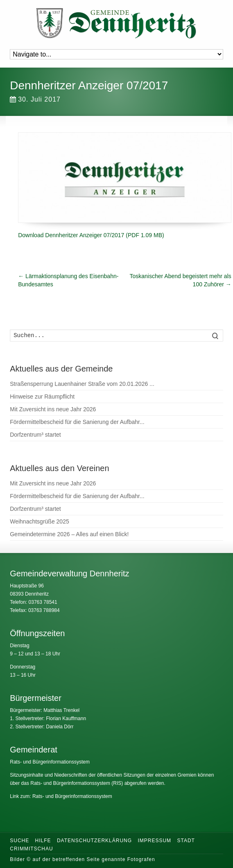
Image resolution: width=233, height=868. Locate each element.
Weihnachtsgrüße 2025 (40, 521)
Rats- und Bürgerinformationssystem (50, 762)
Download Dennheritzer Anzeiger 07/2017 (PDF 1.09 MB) (91, 235)
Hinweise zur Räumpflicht (42, 397)
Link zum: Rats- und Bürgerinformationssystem (61, 796)
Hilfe (43, 841)
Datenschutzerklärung (94, 841)
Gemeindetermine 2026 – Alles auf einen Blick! (69, 534)
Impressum (154, 841)
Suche (19, 841)
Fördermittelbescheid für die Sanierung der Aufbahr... (77, 422)
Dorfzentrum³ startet (35, 435)
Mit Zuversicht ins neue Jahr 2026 (53, 409)
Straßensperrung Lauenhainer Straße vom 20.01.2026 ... (82, 384)
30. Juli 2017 (35, 99)
